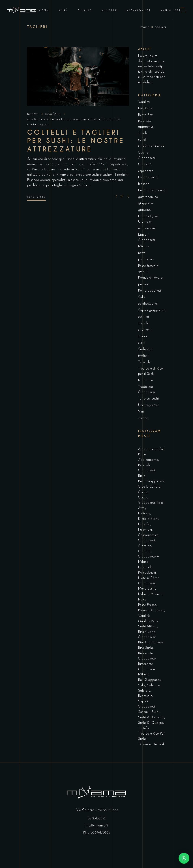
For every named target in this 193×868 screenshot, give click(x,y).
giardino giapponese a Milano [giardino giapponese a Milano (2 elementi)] (149, 557)
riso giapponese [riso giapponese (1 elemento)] (150, 643)
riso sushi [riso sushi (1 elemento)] (145, 648)
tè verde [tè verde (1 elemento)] (144, 744)
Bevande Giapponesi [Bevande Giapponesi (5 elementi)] (146, 468)
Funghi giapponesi (152, 191)
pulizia (103, 119)
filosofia (144, 184)
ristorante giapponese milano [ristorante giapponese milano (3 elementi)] (147, 669)
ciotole (32, 119)
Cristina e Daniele (151, 146)
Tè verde (144, 362)
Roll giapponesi (150, 291)
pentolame (88, 119)
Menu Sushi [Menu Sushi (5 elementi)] (147, 589)
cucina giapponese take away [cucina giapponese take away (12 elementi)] (151, 503)
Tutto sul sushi (148, 399)
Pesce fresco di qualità (149, 269)
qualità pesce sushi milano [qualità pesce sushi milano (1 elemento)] (148, 624)
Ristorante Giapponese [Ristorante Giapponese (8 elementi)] (147, 656)
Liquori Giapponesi (146, 237)
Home (145, 27)
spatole (115, 119)
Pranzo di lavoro (150, 278)
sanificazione (147, 304)
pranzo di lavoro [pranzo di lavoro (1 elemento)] (151, 610)
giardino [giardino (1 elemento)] (145, 546)
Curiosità (145, 165)
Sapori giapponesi (152, 310)
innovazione (147, 228)
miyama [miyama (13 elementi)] (156, 594)
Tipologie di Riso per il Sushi (150, 371)
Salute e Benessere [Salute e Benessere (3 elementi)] (145, 693)
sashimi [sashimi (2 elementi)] (144, 712)
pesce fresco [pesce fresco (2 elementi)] (147, 605)
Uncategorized (149, 405)
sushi (142, 343)
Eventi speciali (149, 178)
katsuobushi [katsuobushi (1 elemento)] (147, 573)
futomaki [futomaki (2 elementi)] (145, 530)
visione (143, 418)
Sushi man (146, 349)
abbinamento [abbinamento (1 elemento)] (148, 460)
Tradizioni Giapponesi (146, 390)
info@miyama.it (96, 826)
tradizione (145, 380)
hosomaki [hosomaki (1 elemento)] (145, 567)
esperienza (146, 171)
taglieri (43, 124)
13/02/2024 (53, 114)
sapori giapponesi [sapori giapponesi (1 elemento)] (146, 704)
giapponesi (146, 204)
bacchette (145, 109)
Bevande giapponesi (146, 124)
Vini (141, 412)
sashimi (143, 317)
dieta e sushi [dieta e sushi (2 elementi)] (148, 519)
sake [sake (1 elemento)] (142, 685)
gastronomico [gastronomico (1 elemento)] (148, 535)
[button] (184, 858)
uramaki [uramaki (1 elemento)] (159, 744)
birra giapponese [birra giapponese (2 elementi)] (151, 481)
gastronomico (148, 197)
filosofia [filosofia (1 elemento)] (144, 524)
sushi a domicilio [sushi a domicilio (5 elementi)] (151, 718)
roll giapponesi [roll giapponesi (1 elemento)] (150, 680)
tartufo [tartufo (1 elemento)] (143, 728)
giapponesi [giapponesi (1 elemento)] (146, 541)
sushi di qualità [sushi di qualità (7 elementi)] (151, 723)
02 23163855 (96, 819)
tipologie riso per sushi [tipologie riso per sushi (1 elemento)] (151, 736)
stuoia (32, 124)
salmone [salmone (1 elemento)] (154, 685)
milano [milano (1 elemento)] (143, 594)
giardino (144, 210)
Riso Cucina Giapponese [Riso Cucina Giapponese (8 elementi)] (147, 635)
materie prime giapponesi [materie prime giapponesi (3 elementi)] (149, 581)
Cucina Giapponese (64, 119)
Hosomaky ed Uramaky (148, 219)
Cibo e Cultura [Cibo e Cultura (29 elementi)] (149, 487)
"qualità (144, 102)
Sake (142, 297)
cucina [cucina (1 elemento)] (143, 492)
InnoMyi (33, 114)
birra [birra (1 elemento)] (142, 476)
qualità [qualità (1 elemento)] (144, 616)
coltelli (43, 119)
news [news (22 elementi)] (142, 600)
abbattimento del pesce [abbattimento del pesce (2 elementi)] (151, 452)
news (142, 253)
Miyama (144, 247)
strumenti (145, 330)
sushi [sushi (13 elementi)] (155, 712)
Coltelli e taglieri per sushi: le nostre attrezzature (76, 141)
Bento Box (145, 115)
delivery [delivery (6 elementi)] (144, 514)
